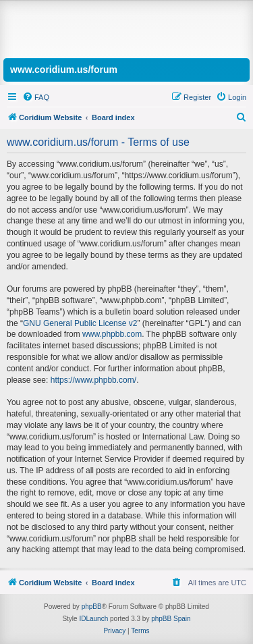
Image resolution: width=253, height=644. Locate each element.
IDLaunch (93, 619)
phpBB (92, 607)
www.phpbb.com (112, 334)
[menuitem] (36, 97)
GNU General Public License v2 (80, 323)
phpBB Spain (171, 619)
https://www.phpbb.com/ (93, 380)
